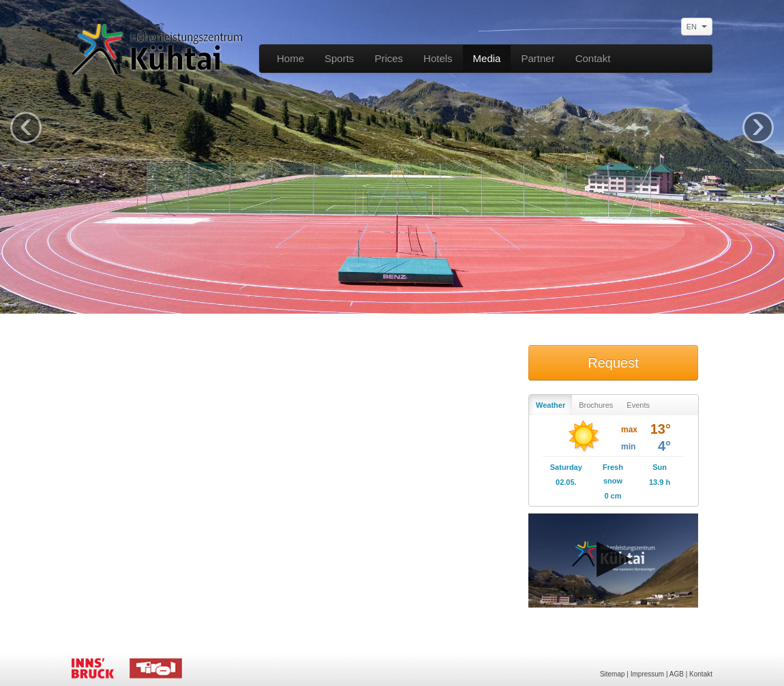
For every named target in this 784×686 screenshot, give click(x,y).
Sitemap (613, 674)
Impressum (647, 674)
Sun (660, 467)
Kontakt (701, 674)
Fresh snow (613, 474)
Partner (538, 58)
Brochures (596, 405)
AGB (677, 674)
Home (290, 58)
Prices (389, 58)
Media (487, 58)
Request (613, 363)
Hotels (438, 58)
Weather (551, 405)
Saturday (566, 467)
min (628, 447)
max (629, 430)
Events (638, 405)
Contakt (593, 58)
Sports (339, 58)
